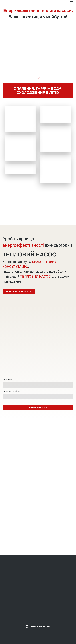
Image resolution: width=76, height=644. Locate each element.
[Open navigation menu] (71, 2)
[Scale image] (21, 119)
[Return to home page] (5, 2)
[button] (19, 292)
